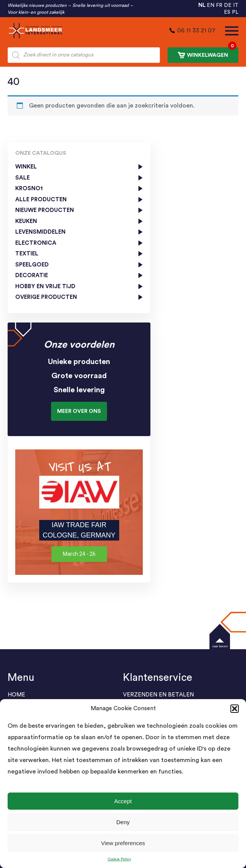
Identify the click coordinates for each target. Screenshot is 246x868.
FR (219, 5)
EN (211, 5)
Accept (123, 801)
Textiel (27, 254)
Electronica (36, 243)
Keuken (26, 221)
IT (236, 5)
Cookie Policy (119, 859)
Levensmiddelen (40, 232)
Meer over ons (79, 411)
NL (202, 5)
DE (228, 5)
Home (16, 695)
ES (227, 12)
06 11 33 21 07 (196, 30)
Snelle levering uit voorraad (101, 5)
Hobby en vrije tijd (45, 286)
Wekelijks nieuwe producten (37, 5)
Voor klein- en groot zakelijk (36, 12)
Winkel (26, 167)
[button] (235, 709)
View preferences (123, 843)
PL (235, 12)
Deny (123, 822)
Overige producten (46, 297)
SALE (22, 178)
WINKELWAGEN (207, 53)
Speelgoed (32, 265)
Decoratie (32, 275)
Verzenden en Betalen (158, 695)
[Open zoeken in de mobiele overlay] (84, 55)
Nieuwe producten (45, 210)
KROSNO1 (29, 189)
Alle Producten (41, 200)
